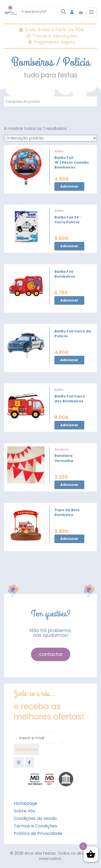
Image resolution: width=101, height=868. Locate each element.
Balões (59, 151)
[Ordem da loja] (50, 138)
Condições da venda (35, 818)
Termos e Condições (35, 826)
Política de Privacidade (38, 833)
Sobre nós (24, 811)
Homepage (26, 803)
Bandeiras (62, 449)
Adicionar (69, 186)
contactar (51, 654)
